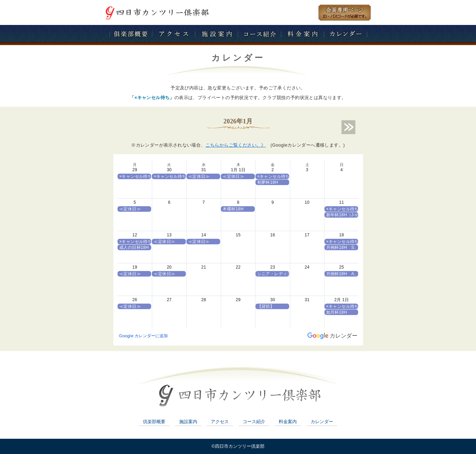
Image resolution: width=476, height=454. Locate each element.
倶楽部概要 (154, 422)
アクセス (220, 422)
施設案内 (188, 422)
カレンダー (322, 422)
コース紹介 (254, 422)
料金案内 (288, 422)
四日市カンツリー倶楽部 (157, 12)
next (348, 127)
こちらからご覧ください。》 (236, 145)
